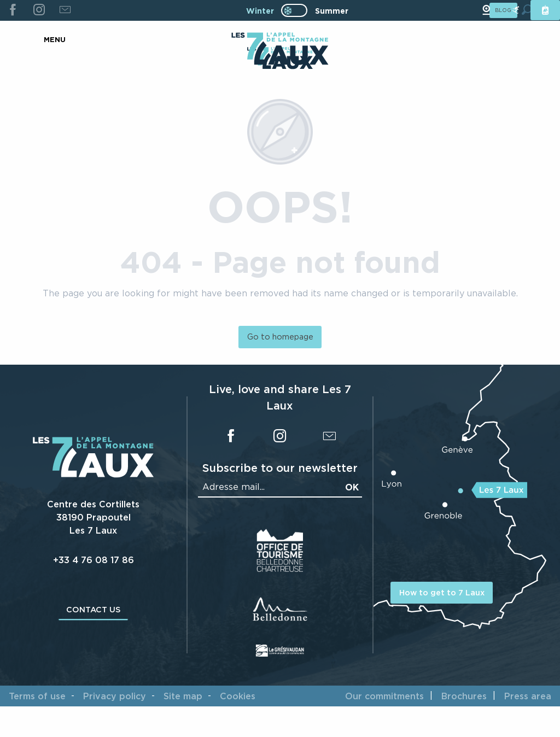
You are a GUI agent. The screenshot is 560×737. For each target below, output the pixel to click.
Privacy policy (115, 696)
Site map (183, 696)
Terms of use (37, 696)
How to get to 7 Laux (442, 592)
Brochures (464, 696)
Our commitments (384, 696)
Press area (528, 696)
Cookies (238, 696)
